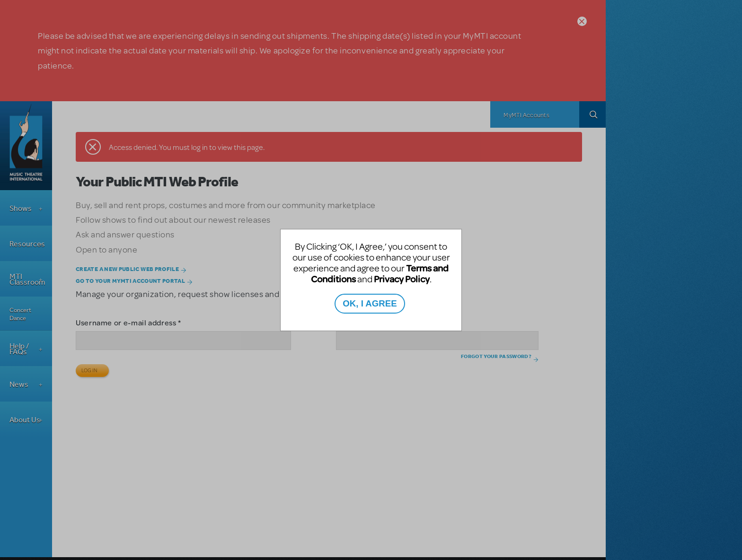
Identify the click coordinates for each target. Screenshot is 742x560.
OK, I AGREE (370, 303)
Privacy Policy (402, 279)
